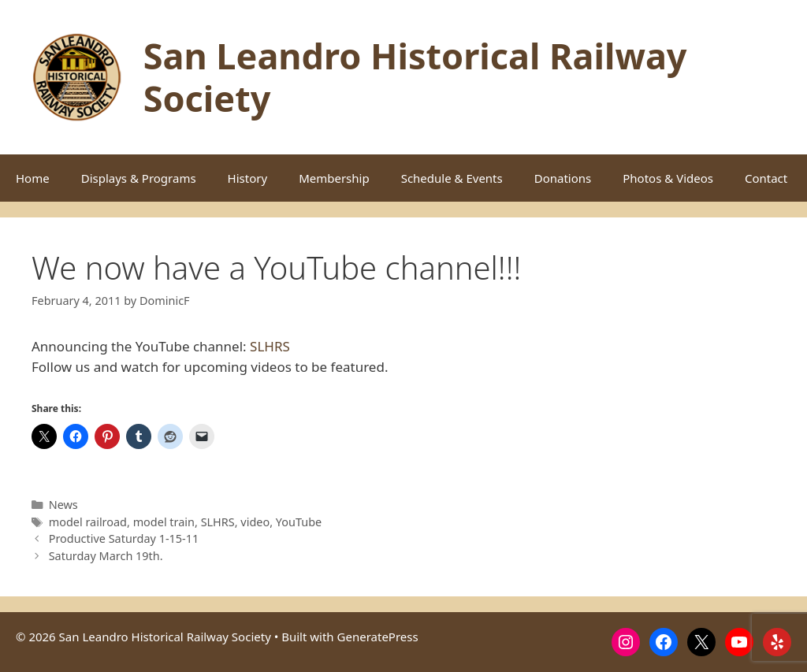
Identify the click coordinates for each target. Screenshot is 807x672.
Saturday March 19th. (106, 556)
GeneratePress (378, 637)
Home (33, 178)
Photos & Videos (668, 178)
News (63, 505)
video (255, 522)
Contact (766, 178)
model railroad (88, 522)
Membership (334, 178)
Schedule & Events (452, 178)
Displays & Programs (139, 178)
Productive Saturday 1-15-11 (124, 538)
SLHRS (270, 346)
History (248, 178)
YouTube (299, 522)
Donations (563, 178)
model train (164, 522)
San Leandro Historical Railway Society (415, 77)
